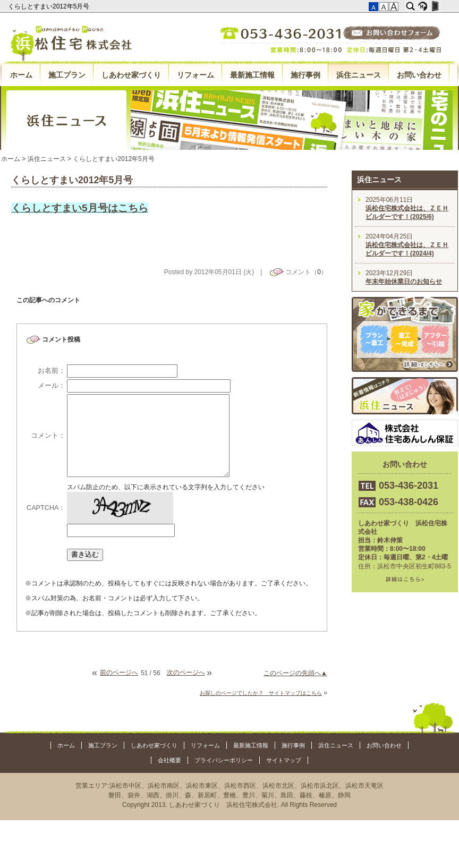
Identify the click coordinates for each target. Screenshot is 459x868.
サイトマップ (284, 760)
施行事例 (305, 75)
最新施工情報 (252, 75)
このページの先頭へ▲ (295, 673)
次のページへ (186, 673)
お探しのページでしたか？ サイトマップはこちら (261, 693)
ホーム (21, 75)
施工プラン (67, 75)
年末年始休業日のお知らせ (404, 282)
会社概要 (169, 760)
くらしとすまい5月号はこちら (80, 208)
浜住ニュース (359, 75)
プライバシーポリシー (224, 760)
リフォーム (195, 75)
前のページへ (119, 673)
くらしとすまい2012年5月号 (50, 6)
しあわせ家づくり (131, 75)
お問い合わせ (419, 75)
